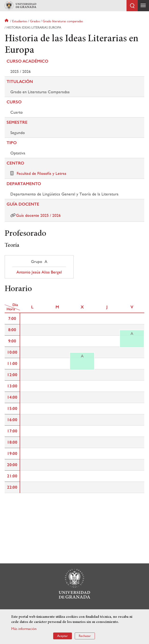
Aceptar (63, 636)
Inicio (7, 21)
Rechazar (85, 636)
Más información (24, 629)
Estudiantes (20, 21)
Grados (35, 21)
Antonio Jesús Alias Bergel (39, 272)
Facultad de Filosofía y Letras (41, 173)
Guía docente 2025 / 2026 (38, 215)
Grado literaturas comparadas (63, 21)
